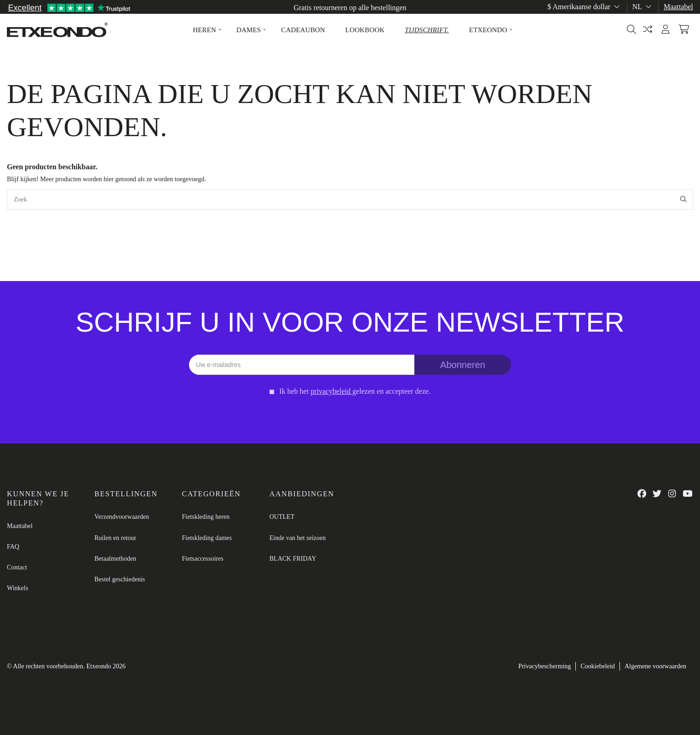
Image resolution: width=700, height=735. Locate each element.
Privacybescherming (545, 666)
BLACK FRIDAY (293, 559)
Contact (17, 567)
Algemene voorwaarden (655, 666)
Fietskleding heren (206, 517)
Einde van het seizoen (298, 538)
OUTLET (282, 517)
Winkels (17, 588)
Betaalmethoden (115, 559)
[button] (204, 30)
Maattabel (678, 7)
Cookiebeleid (598, 666)
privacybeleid (330, 391)
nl (643, 7)
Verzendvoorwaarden (122, 517)
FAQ (13, 547)
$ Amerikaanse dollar (584, 7)
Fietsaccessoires (203, 559)
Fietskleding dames (207, 538)
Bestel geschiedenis (120, 579)
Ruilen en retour (115, 538)
